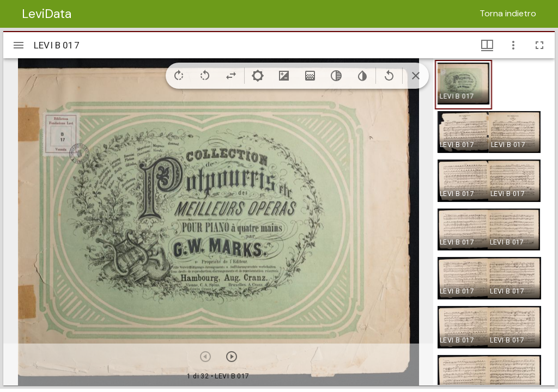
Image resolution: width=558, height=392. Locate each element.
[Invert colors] (362, 76)
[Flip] (231, 76)
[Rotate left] (205, 76)
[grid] (494, 222)
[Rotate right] (179, 76)
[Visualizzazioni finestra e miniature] (487, 45)
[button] (463, 85)
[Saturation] (310, 76)
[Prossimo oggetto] (232, 357)
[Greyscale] (336, 76)
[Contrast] (284, 76)
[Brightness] (258, 76)
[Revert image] (389, 76)
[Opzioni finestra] (513, 45)
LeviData (47, 14)
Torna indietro (508, 13)
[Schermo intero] (539, 45)
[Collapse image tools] (416, 76)
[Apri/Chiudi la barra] (19, 45)
